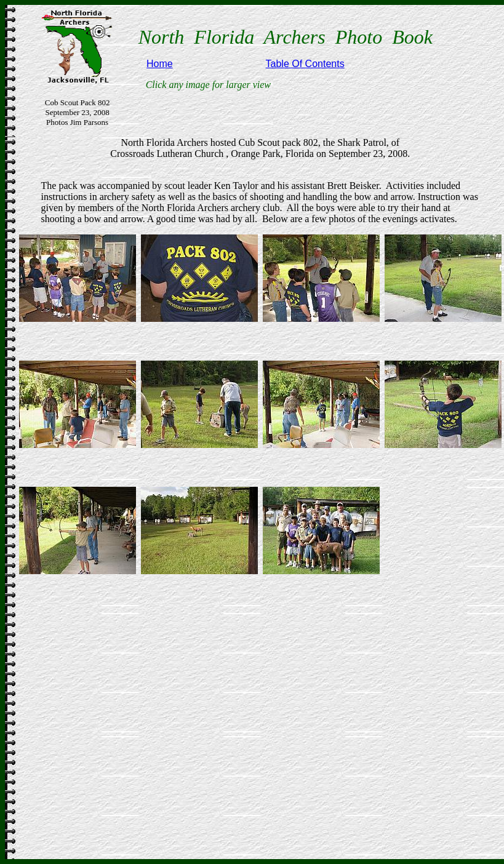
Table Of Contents (305, 64)
